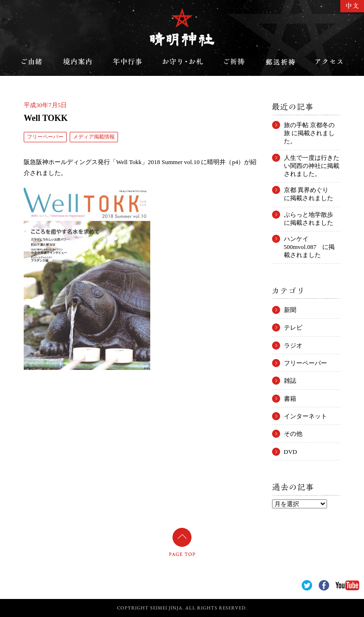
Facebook (324, 585)
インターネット (305, 416)
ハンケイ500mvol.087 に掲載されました (309, 239)
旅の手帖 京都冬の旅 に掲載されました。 (309, 125)
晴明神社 (182, 27)
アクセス (329, 62)
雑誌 (290, 381)
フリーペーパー (45, 137)
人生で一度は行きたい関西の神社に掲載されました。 (312, 158)
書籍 (290, 399)
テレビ (293, 327)
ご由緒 (32, 62)
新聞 (290, 310)
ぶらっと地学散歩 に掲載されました (312, 215)
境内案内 (78, 62)
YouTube (347, 585)
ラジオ (293, 345)
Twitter (307, 585)
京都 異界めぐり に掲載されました (309, 190)
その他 (293, 434)
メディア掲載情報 (94, 137)
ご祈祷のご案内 (234, 62)
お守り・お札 (183, 62)
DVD (291, 452)
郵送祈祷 (280, 62)
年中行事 (127, 62)
